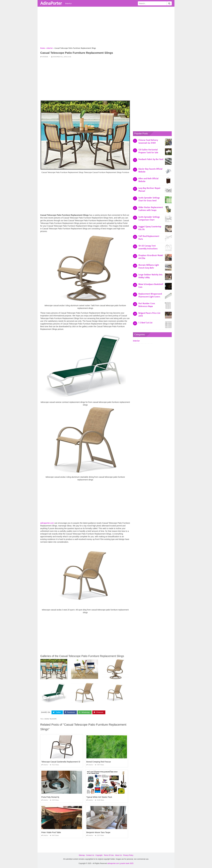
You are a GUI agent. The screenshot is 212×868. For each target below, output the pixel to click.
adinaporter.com (47, 523)
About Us (118, 855)
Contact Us (90, 855)
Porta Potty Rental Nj (50, 797)
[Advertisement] (106, 28)
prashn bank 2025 (127, 863)
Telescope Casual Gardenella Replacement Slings (62, 762)
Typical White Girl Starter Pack (99, 797)
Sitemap (82, 855)
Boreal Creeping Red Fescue (99, 762)
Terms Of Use (109, 855)
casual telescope (50, 719)
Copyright (99, 855)
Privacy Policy (128, 855)
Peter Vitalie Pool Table (51, 832)
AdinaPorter (51, 3)
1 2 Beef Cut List (145, 323)
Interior (68, 3)
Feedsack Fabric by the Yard (151, 159)
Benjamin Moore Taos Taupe (98, 832)
